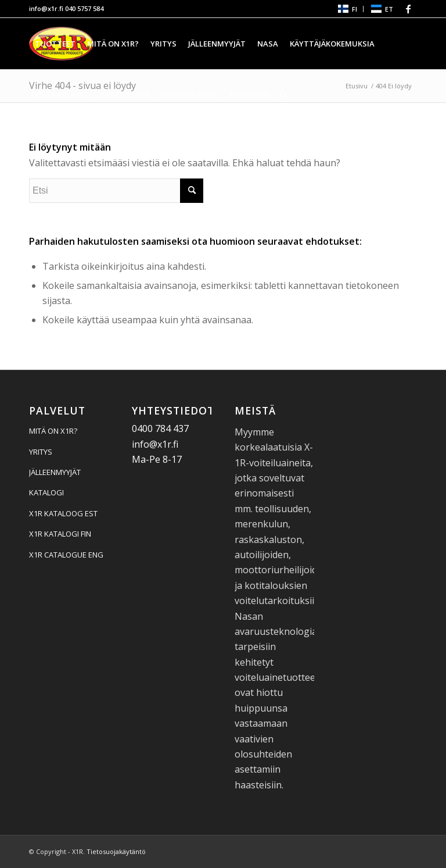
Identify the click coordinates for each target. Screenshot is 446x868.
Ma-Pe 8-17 (157, 459)
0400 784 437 (160, 428)
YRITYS (41, 452)
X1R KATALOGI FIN (60, 534)
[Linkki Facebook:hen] (408, 9)
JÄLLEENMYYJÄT (55, 472)
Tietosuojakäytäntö (116, 851)
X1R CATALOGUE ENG (66, 555)
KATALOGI (46, 492)
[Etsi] (284, 95)
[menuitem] (347, 9)
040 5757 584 (84, 8)
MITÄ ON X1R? (53, 431)
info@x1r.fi (46, 8)
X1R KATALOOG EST (63, 513)
